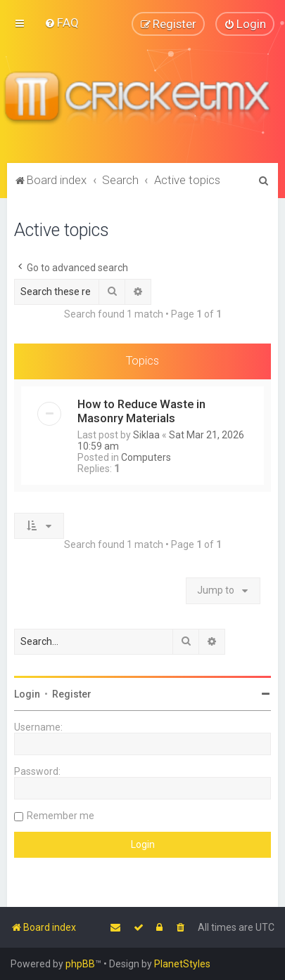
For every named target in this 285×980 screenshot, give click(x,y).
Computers (146, 457)
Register (72, 693)
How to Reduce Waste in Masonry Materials (141, 410)
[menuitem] (62, 22)
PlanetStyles (182, 964)
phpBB (80, 964)
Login (27, 693)
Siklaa (146, 434)
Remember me (61, 815)
